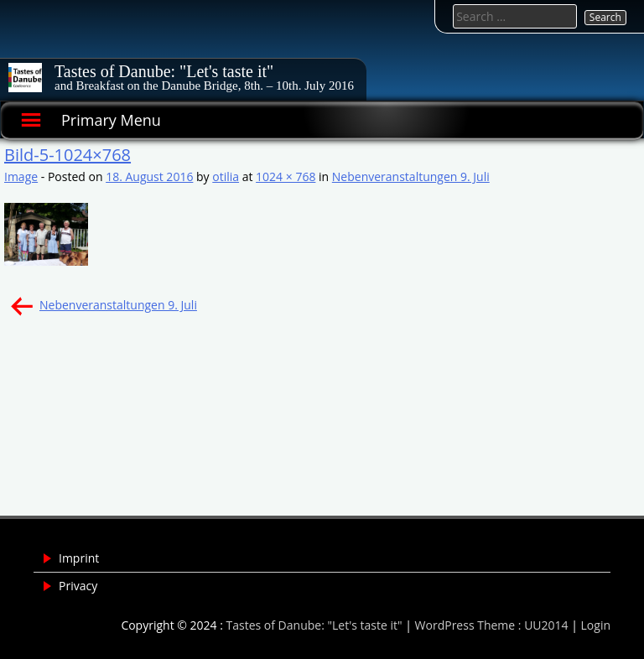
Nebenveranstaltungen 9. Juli (411, 176)
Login (596, 625)
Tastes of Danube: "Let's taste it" (164, 71)
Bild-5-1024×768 (68, 155)
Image (21, 176)
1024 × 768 (286, 176)
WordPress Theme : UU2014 (492, 625)
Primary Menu (111, 120)
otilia (226, 176)
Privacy (78, 586)
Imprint (79, 558)
